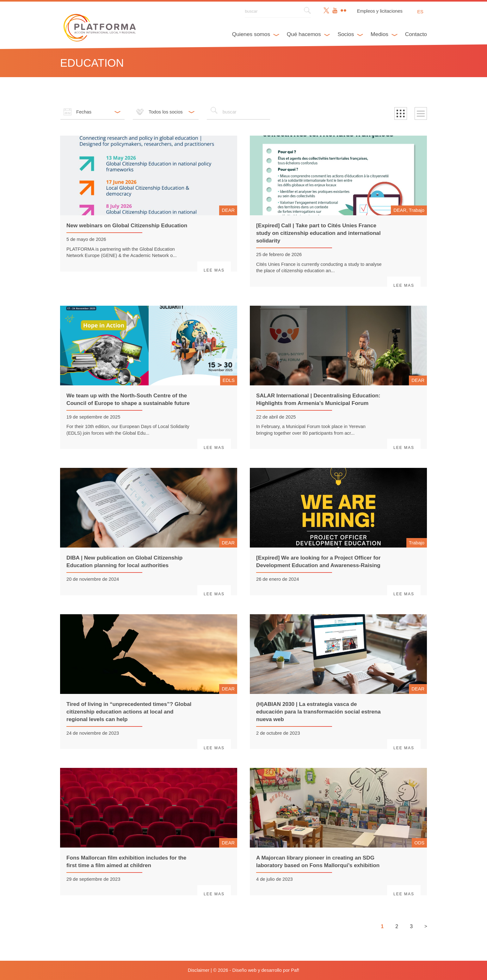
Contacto (416, 34)
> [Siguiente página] (426, 926)
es (420, 12)
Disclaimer (199, 970)
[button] (401, 113)
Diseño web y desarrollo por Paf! (266, 970)
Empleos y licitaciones (380, 11)
